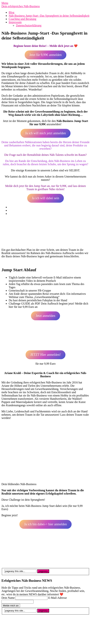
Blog (12, 12)
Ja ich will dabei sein (46, 198)
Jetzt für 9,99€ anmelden (45, 55)
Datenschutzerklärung (29, 25)
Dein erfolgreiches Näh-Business (21, 6)
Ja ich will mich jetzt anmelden (45, 133)
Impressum (15, 22)
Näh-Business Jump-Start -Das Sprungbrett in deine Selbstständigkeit (49, 16)
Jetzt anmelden (45, 316)
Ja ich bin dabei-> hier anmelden (45, 524)
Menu (5, 3)
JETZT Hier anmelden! (45, 355)
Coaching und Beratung (22, 19)
